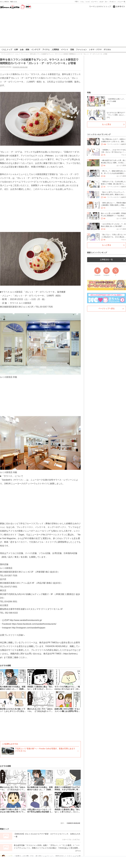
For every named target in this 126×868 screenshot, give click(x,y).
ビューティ (95, 2)
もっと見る (106, 124)
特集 (89, 93)
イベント (65, 50)
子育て (77, 2)
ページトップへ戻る (106, 309)
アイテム (46, 50)
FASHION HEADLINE (20, 67)
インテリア (36, 50)
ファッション (81, 50)
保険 (27, 50)
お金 (22, 50)
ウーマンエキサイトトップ (100, 6)
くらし (82, 2)
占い (106, 2)
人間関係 (55, 50)
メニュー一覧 (121, 2)
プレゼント (113, 2)
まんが (101, 2)
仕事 (16, 50)
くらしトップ (7, 50)
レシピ (88, 2)
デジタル (107, 50)
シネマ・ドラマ (95, 50)
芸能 (72, 50)
